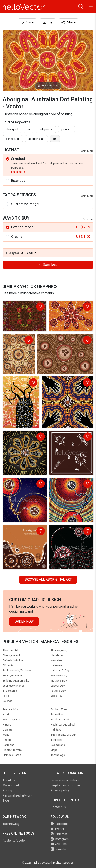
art (29, 129)
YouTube (59, 844)
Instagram (60, 839)
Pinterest (59, 834)
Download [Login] (48, 265)
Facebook (59, 824)
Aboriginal (12, 129)
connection (13, 139)
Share (69, 22)
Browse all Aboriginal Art (48, 580)
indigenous (46, 129)
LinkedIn (58, 849)
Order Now (24, 621)
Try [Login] (48, 22)
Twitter (57, 829)
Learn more (18, 172)
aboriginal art (36, 139)
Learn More (87, 151)
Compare (88, 219)
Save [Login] (27, 22)
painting (66, 129)
